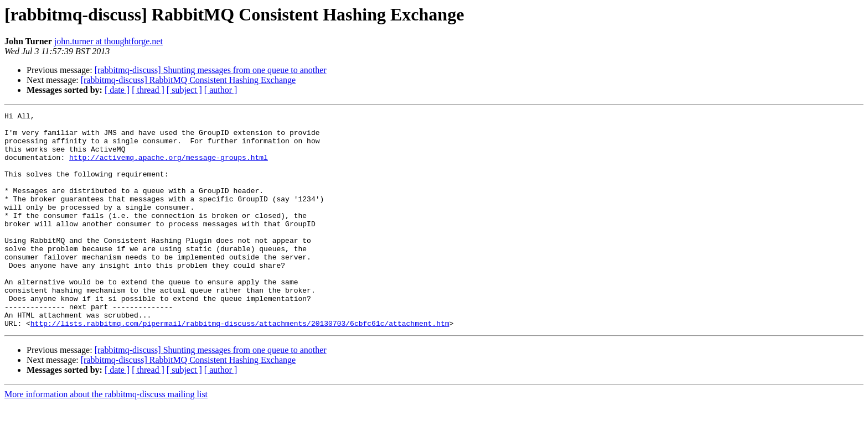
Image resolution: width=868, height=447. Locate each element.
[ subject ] (184, 90)
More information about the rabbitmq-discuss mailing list (106, 437)
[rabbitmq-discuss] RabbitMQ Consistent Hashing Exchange (188, 80)
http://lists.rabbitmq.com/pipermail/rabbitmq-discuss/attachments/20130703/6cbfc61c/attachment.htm (240, 366)
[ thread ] (148, 90)
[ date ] (117, 90)
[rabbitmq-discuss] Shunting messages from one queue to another (211, 70)
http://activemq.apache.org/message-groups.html (169, 167)
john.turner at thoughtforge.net (108, 41)
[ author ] (221, 90)
